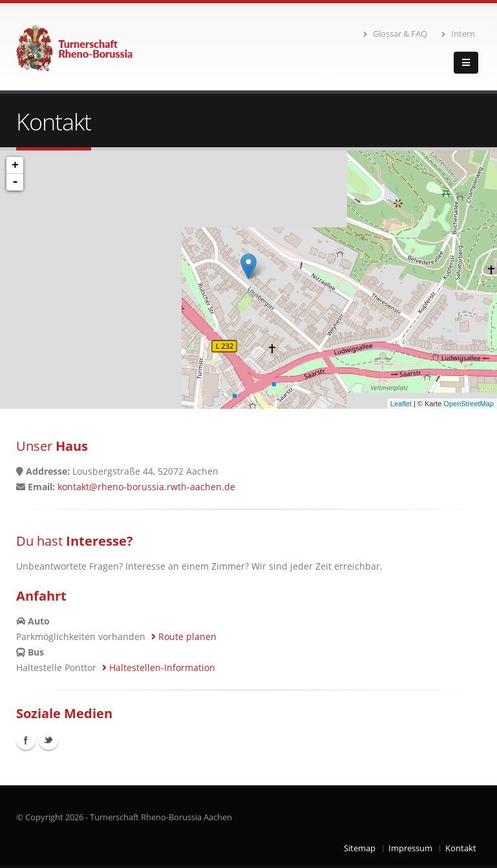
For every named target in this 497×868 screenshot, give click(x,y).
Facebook (26, 740)
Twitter (48, 740)
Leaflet (401, 404)
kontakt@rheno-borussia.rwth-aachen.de (146, 487)
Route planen (184, 636)
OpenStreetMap (469, 404)
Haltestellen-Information (159, 667)
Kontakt (461, 848)
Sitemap (360, 848)
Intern (458, 34)
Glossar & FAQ (395, 34)
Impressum (410, 848)
